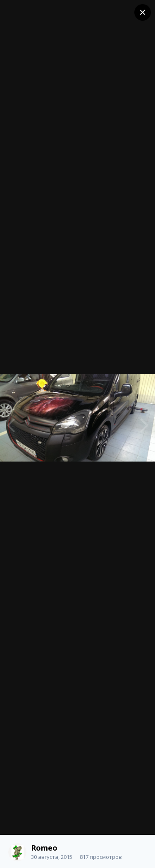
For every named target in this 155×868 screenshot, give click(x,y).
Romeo (44, 848)
